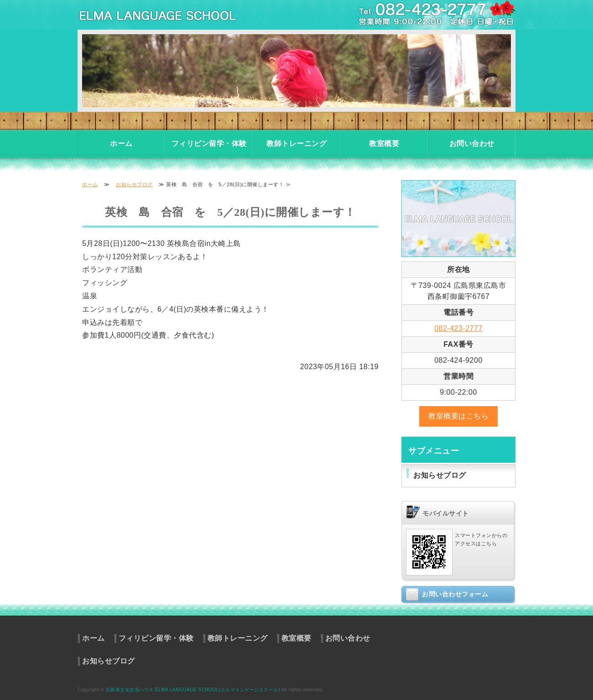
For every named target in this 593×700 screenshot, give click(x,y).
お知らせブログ (134, 184)
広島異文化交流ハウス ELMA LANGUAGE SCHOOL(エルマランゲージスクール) (193, 690)
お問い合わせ (472, 144)
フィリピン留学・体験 (209, 144)
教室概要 (384, 144)
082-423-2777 (458, 328)
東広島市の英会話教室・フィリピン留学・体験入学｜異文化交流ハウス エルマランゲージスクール (169, 15)
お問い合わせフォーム (455, 594)
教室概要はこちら (458, 416)
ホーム (121, 144)
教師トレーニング (296, 144)
